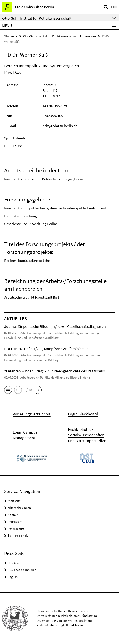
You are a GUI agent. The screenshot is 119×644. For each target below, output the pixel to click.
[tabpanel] (59, 181)
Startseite (11, 36)
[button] (8, 390)
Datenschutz (16, 529)
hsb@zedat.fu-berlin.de (60, 126)
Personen (90, 36)
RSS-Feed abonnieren (22, 570)
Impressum (15, 522)
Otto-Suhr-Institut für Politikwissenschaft (50, 36)
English (13, 577)
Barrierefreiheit (18, 535)
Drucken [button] (13, 563)
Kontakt (13, 515)
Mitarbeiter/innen (19, 508)
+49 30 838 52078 (55, 106)
